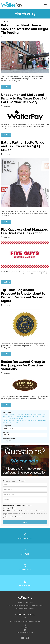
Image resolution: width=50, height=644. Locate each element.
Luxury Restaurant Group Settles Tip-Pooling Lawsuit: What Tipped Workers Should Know (25, 422)
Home (3, 21)
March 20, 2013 (7, 37)
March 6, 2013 (7, 305)
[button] (46, 5)
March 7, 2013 (7, 237)
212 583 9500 (25, 627)
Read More (6, 87)
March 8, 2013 (7, 154)
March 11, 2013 (7, 106)
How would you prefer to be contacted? (17, 505)
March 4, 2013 (7, 373)
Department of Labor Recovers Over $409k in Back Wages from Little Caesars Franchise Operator (24, 418)
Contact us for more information (15, 481)
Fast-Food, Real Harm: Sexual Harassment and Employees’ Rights (24, 415)
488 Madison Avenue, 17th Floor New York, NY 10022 (25, 621)
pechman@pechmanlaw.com (25, 633)
